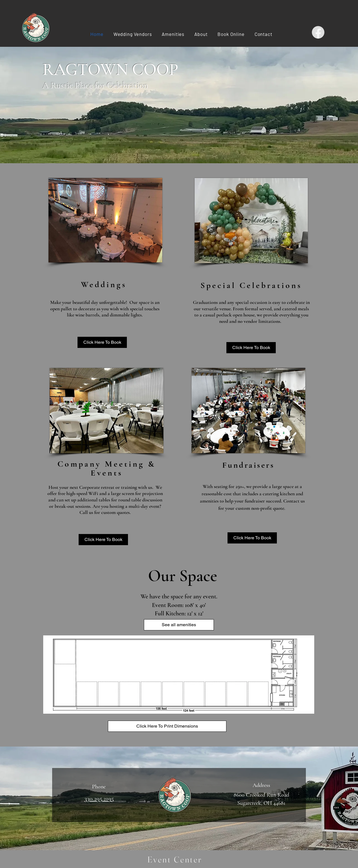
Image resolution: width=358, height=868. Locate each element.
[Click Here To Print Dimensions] (167, 726)
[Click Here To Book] (102, 342)
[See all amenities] (179, 625)
